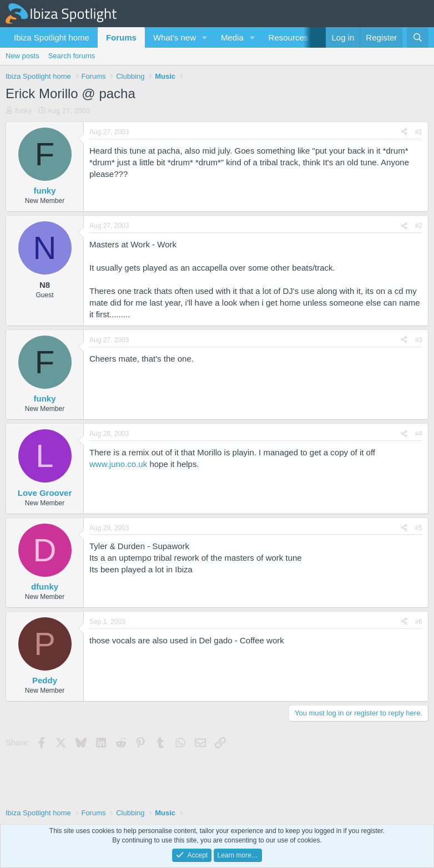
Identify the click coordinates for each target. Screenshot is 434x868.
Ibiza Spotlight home (52, 37)
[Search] (418, 37)
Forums (121, 37)
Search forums (72, 56)
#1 (419, 132)
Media (232, 37)
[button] (205, 37)
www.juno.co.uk (118, 464)
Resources (289, 37)
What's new (175, 37)
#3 (419, 340)
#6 (419, 622)
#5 (419, 528)
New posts (22, 56)
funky (24, 111)
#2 (419, 226)
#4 (419, 434)
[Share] (404, 132)
